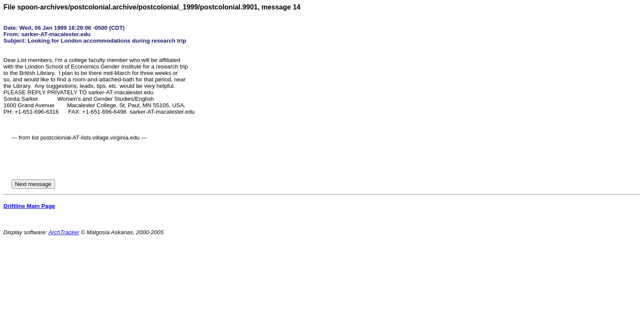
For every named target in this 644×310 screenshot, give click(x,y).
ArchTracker (64, 232)
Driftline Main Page (29, 206)
